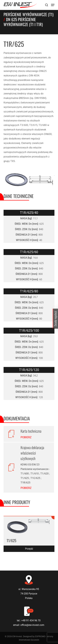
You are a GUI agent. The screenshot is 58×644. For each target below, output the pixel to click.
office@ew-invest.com (32, 625)
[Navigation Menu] (53, 5)
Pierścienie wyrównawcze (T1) (29, 14)
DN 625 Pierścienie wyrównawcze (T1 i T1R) (23, 22)
